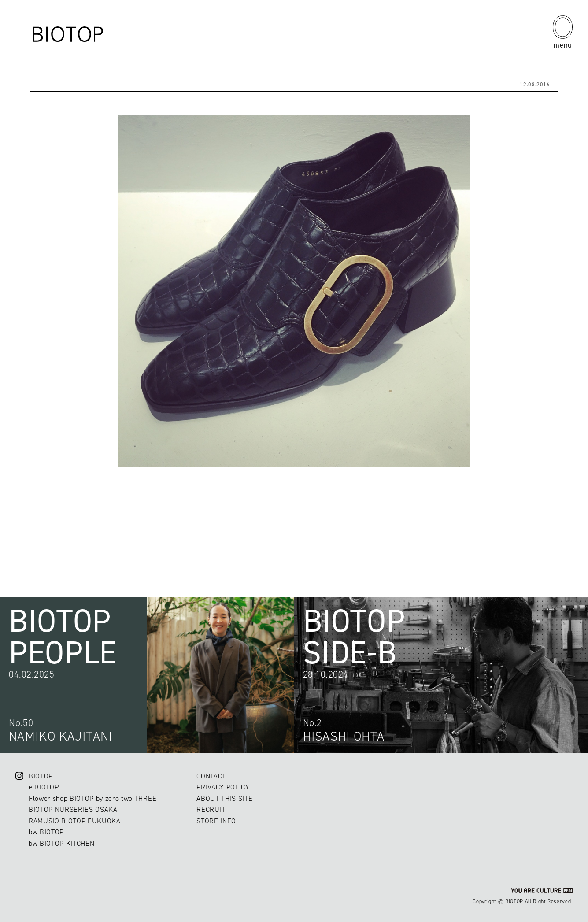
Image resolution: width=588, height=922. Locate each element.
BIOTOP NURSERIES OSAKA (73, 809)
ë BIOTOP (44, 787)
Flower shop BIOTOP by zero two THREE (92, 798)
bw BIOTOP (46, 832)
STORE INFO (216, 821)
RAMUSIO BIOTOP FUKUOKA (75, 821)
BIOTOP (41, 776)
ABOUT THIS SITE (224, 798)
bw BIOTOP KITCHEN (61, 843)
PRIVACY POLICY (223, 787)
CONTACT (211, 776)
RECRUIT (211, 809)
